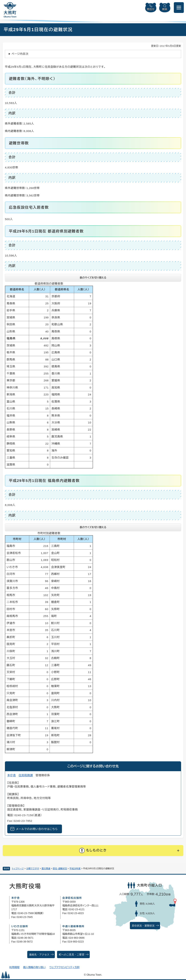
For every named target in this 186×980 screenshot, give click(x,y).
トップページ (18, 869)
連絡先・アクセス (39, 955)
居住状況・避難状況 (143, 926)
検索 (165, 9)
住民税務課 (26, 775)
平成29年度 (75, 869)
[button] (93, 851)
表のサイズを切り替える (93, 278)
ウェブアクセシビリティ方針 (65, 967)
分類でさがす (33, 869)
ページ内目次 (20, 54)
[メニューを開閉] (179, 8)
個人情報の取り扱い (34, 967)
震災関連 (46, 869)
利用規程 (14, 967)
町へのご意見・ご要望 (72, 955)
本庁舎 (12, 775)
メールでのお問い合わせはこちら (37, 829)
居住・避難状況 (60, 869)
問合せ (151, 9)
